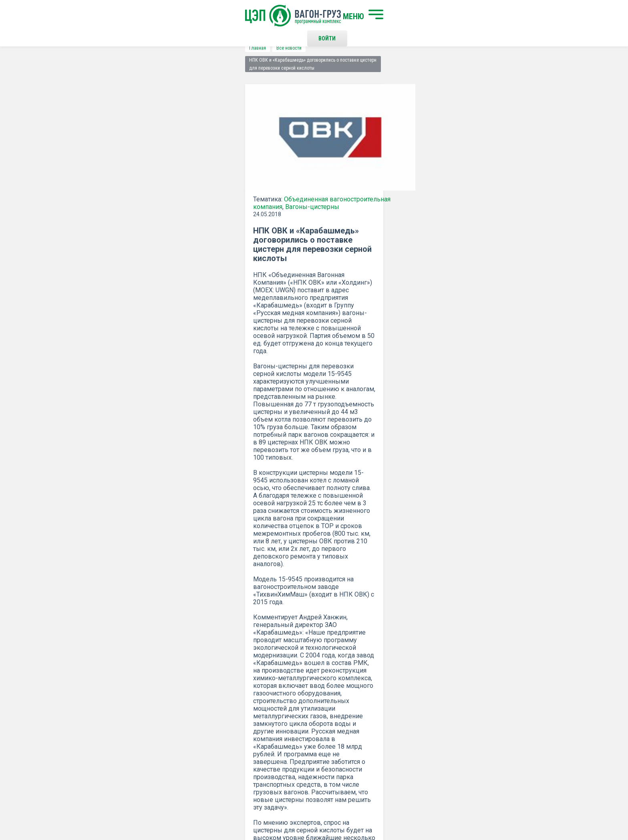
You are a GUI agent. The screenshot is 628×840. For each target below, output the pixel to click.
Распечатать (392, 517)
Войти (440, 16)
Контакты (322, 699)
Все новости (136, 48)
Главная (104, 48)
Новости (191, 745)
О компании (195, 718)
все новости (480, 517)
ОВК (320, 468)
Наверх (516, 706)
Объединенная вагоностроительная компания (199, 187)
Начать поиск (199, 699)
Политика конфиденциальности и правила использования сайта (329, 807)
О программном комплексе (215, 731)
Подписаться (283, 608)
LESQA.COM (523, 810)
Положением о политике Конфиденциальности (259, 629)
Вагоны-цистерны (127, 195)
